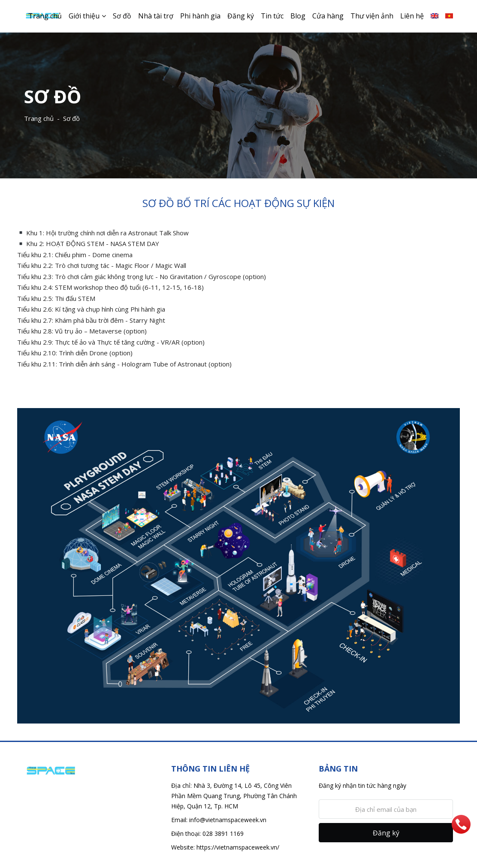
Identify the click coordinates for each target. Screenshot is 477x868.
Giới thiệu (84, 16)
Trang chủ (45, 16)
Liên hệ (412, 16)
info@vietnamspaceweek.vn (228, 820)
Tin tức (272, 16)
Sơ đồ (122, 16)
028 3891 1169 (223, 833)
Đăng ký (241, 16)
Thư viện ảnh (372, 16)
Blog (298, 16)
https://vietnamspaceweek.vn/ (238, 847)
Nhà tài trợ (156, 16)
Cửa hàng (328, 16)
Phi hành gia (200, 16)
